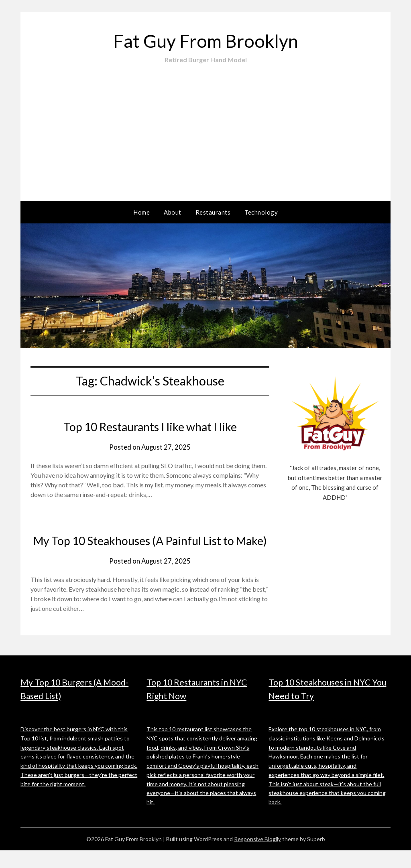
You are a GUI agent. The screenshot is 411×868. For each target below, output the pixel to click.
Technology (261, 212)
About (173, 212)
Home (141, 212)
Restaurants (213, 212)
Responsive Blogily (257, 857)
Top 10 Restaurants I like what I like (150, 426)
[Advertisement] (205, 125)
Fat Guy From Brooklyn (205, 40)
